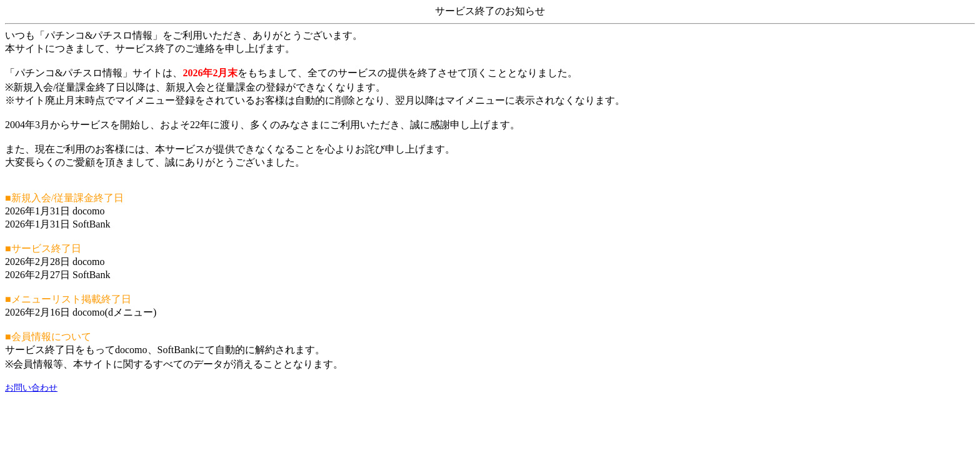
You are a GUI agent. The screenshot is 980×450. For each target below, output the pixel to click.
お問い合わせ (31, 388)
